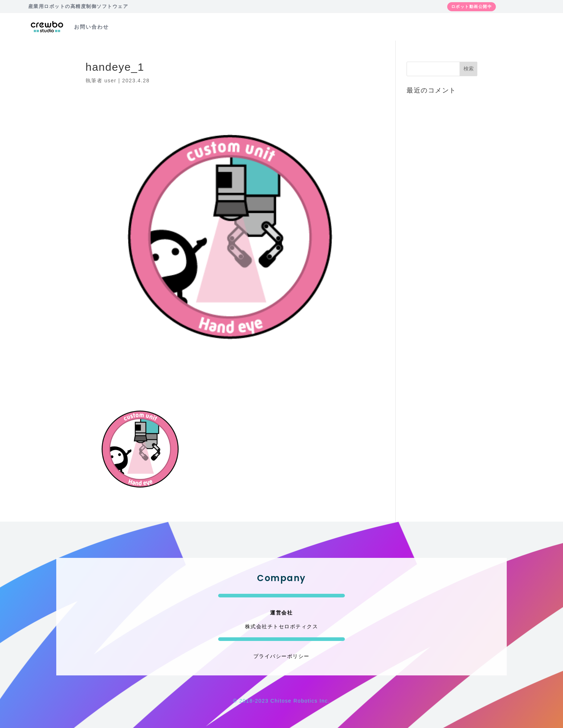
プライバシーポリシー (281, 656)
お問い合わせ (91, 27)
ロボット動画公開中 (472, 7)
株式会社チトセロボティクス (282, 626)
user (110, 81)
